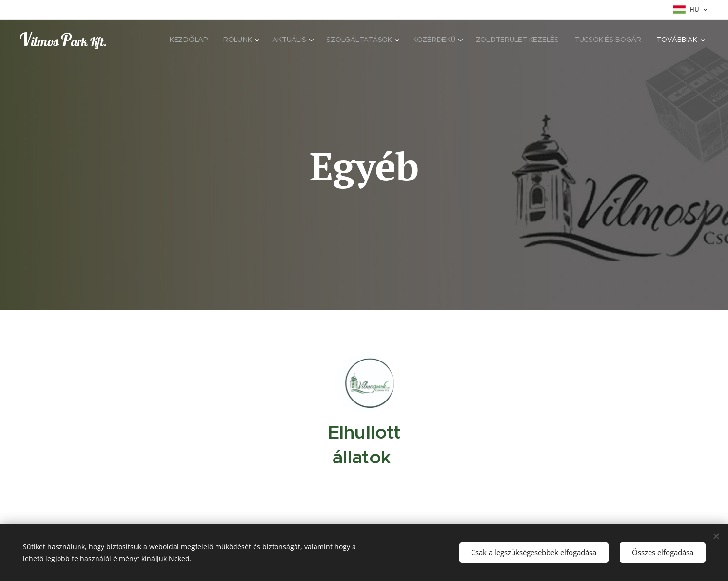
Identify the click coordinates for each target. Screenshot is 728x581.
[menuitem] (190, 40)
